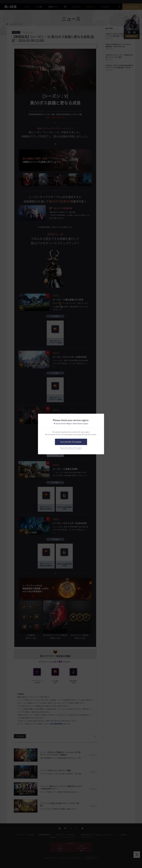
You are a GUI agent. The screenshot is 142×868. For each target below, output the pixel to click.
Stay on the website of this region (71, 448)
